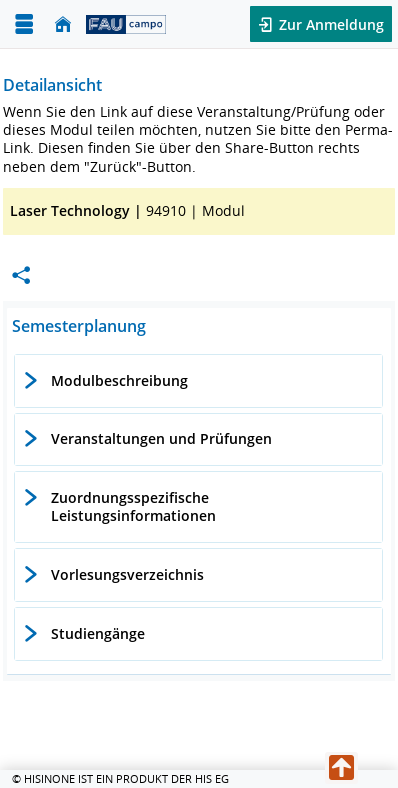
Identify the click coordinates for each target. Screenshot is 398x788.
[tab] (198, 381)
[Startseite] (63, 24)
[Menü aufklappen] (24, 24)
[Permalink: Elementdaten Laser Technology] (21, 275)
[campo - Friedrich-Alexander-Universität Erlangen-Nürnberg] (126, 24)
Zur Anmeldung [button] (329, 24)
